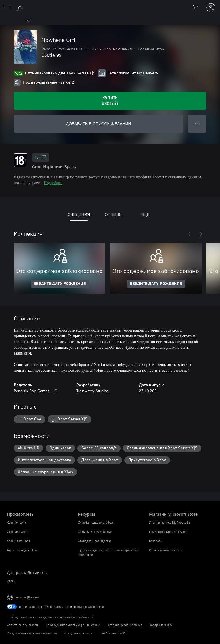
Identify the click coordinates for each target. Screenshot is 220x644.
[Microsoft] (110, 4)
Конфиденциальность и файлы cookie (73, 625)
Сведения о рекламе (79, 633)
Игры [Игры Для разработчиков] (11, 581)
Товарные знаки (161, 625)
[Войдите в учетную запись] (211, 8)
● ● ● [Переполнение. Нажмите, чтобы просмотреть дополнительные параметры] (197, 124)
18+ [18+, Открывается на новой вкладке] (41, 157)
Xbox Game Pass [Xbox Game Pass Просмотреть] (18, 541)
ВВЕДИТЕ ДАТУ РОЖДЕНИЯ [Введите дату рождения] (60, 284)
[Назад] (189, 234)
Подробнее (53, 183)
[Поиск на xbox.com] (20, 7)
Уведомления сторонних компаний (32, 633)
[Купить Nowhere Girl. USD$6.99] (110, 101)
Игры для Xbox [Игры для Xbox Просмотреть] (17, 532)
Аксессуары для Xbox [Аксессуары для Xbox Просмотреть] (22, 550)
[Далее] (201, 234)
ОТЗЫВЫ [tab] (114, 214)
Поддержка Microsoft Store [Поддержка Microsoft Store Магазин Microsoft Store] (168, 532)
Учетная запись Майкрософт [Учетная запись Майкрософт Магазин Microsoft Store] (170, 522)
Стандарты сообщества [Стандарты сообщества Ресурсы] (95, 541)
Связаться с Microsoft (22, 625)
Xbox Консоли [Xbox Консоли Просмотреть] (16, 522)
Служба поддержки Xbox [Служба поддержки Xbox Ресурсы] (95, 522)
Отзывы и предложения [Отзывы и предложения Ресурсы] (95, 532)
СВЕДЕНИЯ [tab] (79, 214)
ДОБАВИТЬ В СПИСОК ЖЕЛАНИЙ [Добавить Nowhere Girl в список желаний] (98, 124)
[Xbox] (15, 20)
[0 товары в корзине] (197, 8)
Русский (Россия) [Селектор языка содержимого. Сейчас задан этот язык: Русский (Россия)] (27, 597)
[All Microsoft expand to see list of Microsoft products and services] (7, 8)
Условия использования (125, 625)
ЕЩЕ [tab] (145, 214)
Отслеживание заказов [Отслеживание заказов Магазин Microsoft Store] (166, 550)
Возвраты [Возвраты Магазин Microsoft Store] (156, 541)
